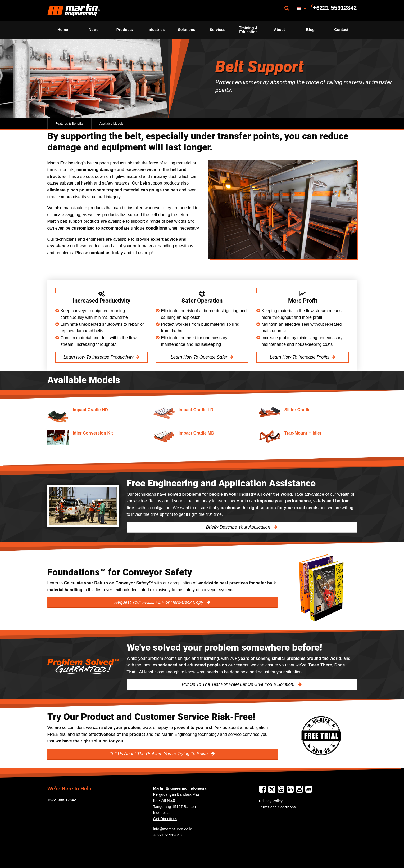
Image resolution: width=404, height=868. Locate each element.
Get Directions (165, 819)
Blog (310, 30)
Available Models (112, 124)
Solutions (187, 30)
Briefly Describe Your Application (239, 527)
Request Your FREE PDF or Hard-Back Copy (159, 602)
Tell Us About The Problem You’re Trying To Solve (159, 754)
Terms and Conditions (277, 807)
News (94, 30)
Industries (156, 30)
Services (217, 30)
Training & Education (248, 30)
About (279, 30)
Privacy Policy (271, 801)
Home (63, 30)
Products (125, 30)
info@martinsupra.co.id (173, 829)
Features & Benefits (69, 124)
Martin (74, 10)
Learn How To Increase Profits (300, 357)
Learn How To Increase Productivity (98, 357)
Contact (341, 30)
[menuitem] (74, 10)
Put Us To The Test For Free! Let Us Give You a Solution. (239, 684)
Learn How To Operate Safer (199, 357)
